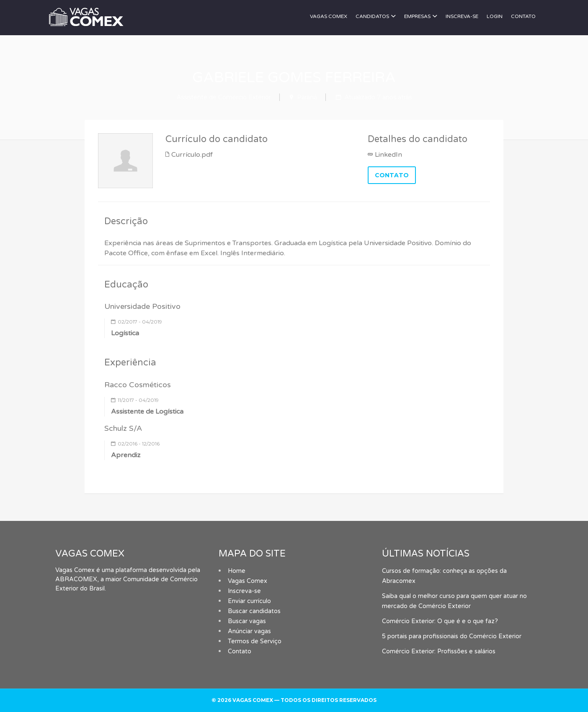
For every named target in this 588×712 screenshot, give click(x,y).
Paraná (307, 97)
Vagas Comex (329, 16)
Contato (523, 16)
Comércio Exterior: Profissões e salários (439, 651)
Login (495, 16)
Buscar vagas (247, 621)
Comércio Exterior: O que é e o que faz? (440, 621)
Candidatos (372, 16)
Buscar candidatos (254, 611)
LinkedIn (388, 155)
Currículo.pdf (192, 155)
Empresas (417, 16)
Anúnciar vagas (249, 631)
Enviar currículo (249, 601)
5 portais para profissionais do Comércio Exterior (452, 636)
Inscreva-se (462, 16)
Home (237, 571)
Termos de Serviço (255, 641)
